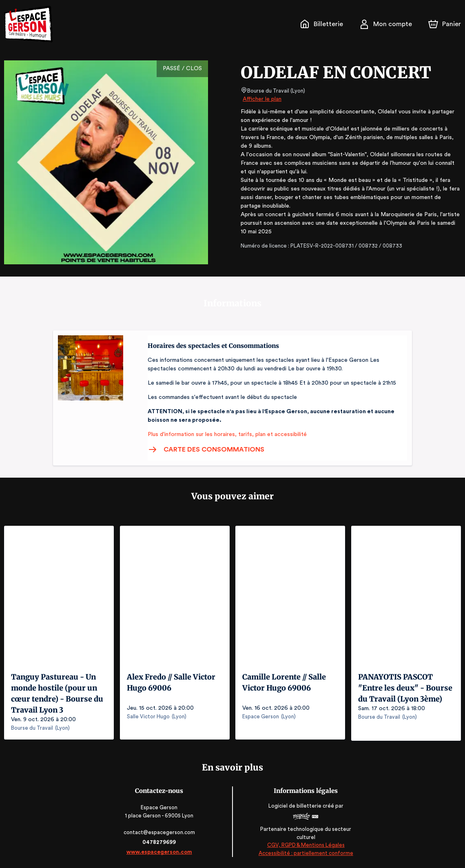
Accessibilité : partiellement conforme (305, 851)
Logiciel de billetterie (294, 805)
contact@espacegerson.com (160, 831)
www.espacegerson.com (160, 851)
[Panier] (445, 24)
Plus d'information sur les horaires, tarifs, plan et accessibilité (225, 434)
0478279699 (160, 841)
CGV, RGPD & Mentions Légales (305, 844)
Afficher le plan (261, 99)
